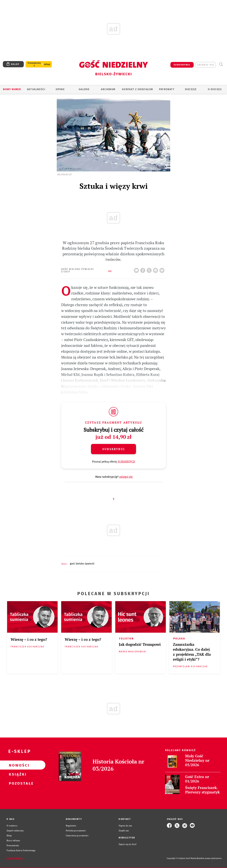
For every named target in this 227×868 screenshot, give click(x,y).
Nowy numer (12, 89)
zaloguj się (206, 65)
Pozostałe (17, 783)
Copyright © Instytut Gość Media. (182, 858)
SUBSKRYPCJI (126, 461)
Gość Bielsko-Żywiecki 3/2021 (77, 270)
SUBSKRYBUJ (182, 65)
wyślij (163, 269)
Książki (17, 774)
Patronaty (167, 89)
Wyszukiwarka (221, 64)
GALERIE (84, 89)
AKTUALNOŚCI (36, 89)
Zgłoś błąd (15, 858)
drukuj (156, 269)
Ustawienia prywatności (77, 835)
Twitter (150, 269)
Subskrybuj (113, 449)
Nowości (17, 765)
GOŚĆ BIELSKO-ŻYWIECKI (82, 564)
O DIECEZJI (215, 89)
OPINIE (60, 89)
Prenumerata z (34, 64)
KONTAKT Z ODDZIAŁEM (138, 89)
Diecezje (191, 89)
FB (143, 269)
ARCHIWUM (108, 89)
